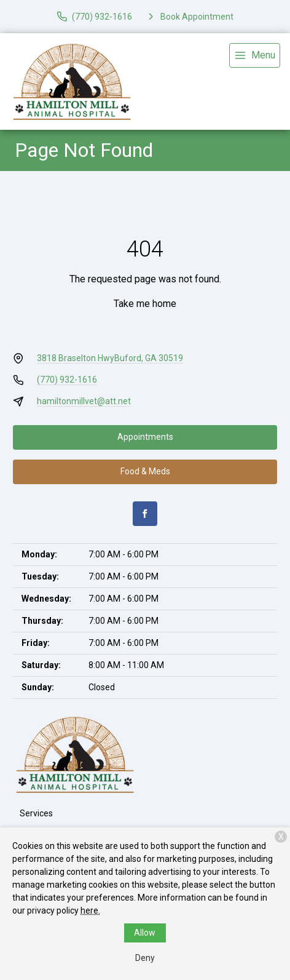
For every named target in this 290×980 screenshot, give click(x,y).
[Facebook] (145, 514)
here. (90, 910)
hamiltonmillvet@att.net (84, 401)
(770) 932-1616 (67, 380)
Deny (145, 958)
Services (36, 813)
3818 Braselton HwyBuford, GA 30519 (110, 358)
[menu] (255, 55)
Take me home (145, 304)
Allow (145, 933)
